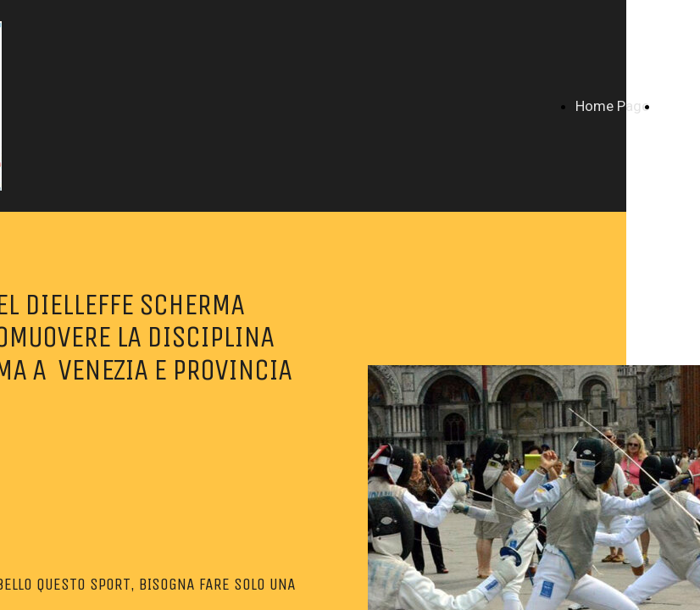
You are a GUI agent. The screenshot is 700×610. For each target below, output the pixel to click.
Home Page (612, 106)
